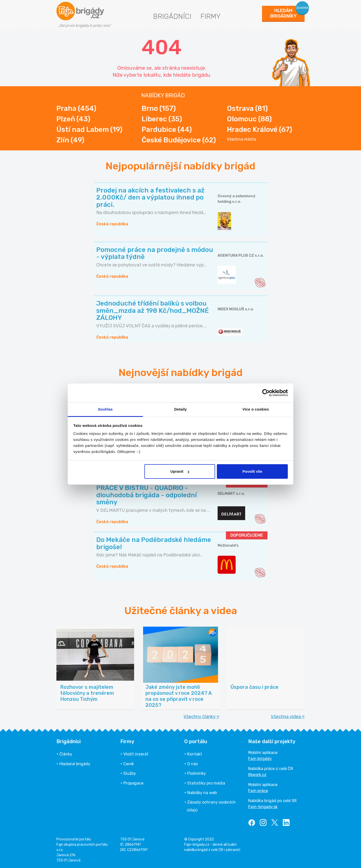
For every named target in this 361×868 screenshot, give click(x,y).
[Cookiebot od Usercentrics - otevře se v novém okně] (266, 393)
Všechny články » (201, 717)
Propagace (133, 783)
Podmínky (197, 773)
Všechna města (241, 139)
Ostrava (247, 108)
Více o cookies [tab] (256, 409)
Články (66, 754)
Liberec (162, 119)
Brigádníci (172, 16)
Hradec (259, 129)
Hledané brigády (75, 764)
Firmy (210, 16)
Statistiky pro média (206, 783)
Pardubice (167, 129)
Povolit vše (252, 471)
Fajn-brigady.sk (263, 807)
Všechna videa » (288, 717)
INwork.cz (257, 775)
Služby (130, 773)
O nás (193, 764)
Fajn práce (258, 791)
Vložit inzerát (136, 754)
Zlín (70, 140)
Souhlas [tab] (105, 409)
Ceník (129, 764)
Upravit (180, 471)
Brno (159, 108)
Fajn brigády (260, 759)
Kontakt (195, 754)
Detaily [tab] (180, 409)
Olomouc (249, 119)
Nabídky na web (202, 793)
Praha (76, 108)
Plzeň (73, 119)
